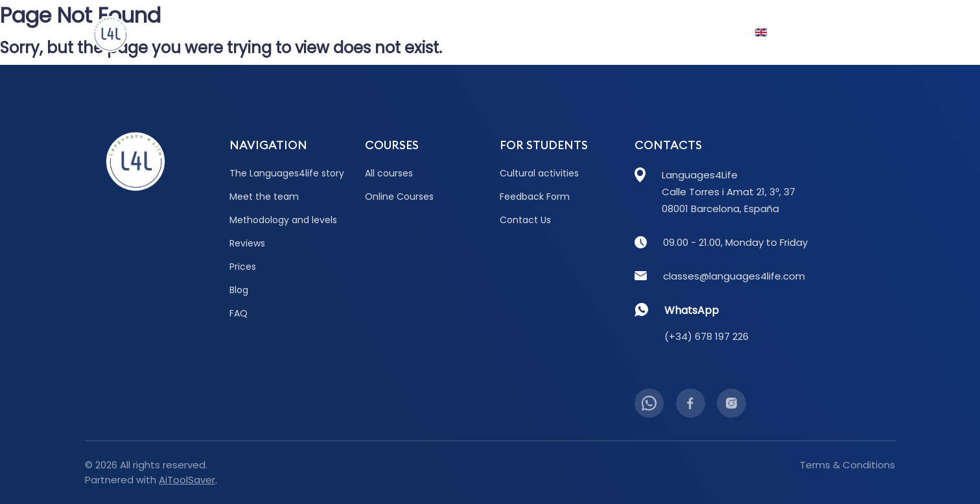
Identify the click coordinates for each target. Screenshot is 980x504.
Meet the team (264, 197)
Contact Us (852, 32)
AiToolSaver (187, 480)
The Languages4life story (287, 173)
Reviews (405, 32)
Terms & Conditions (847, 465)
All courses (389, 173)
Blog (514, 32)
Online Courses (399, 197)
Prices (463, 32)
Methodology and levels (283, 220)
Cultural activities (539, 173)
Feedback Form (535, 197)
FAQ (662, 32)
